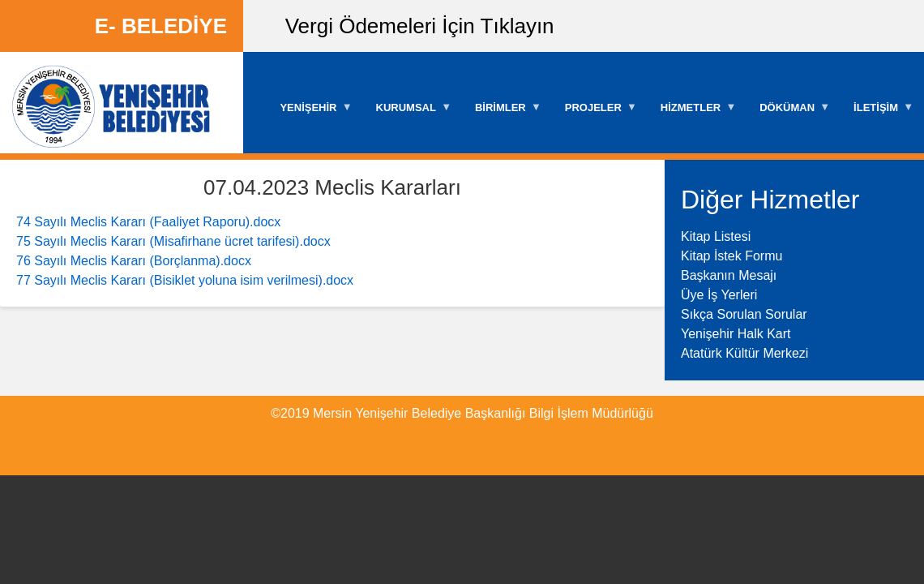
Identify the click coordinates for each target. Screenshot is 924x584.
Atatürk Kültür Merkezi (744, 353)
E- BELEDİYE (161, 26)
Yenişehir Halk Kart (736, 334)
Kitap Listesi (716, 236)
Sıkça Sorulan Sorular (744, 314)
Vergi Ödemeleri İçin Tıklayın (420, 26)
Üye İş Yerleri (719, 295)
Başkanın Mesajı (729, 275)
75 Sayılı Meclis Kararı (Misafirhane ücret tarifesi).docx (173, 241)
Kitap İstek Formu (731, 256)
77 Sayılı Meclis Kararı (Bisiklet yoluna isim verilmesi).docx (185, 280)
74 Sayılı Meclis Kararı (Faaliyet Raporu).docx (148, 222)
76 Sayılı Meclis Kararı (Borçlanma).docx (134, 261)
